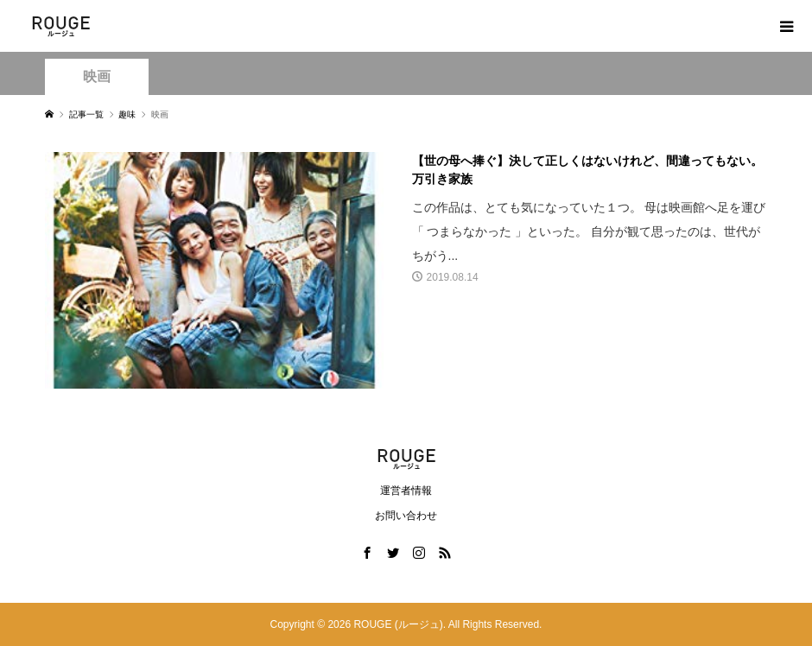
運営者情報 (406, 491)
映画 (97, 76)
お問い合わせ (406, 516)
